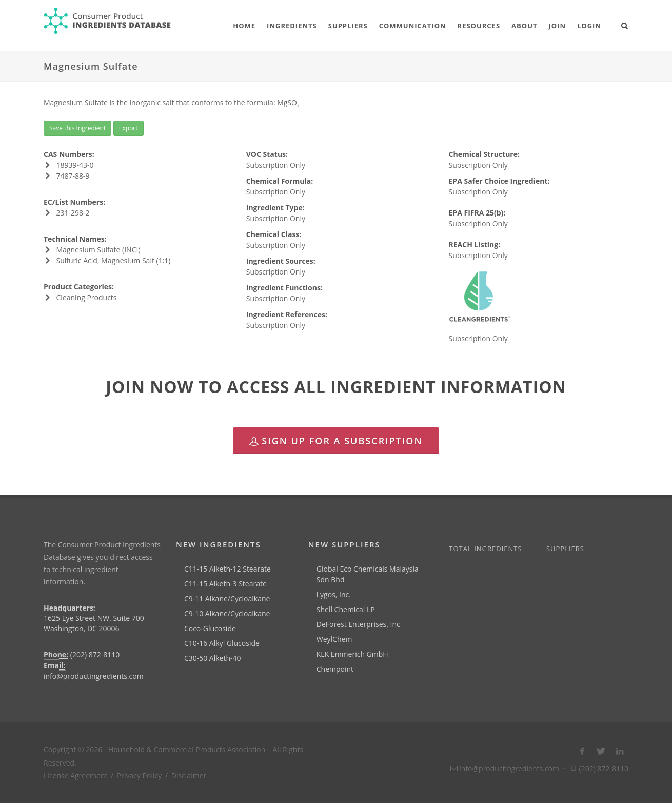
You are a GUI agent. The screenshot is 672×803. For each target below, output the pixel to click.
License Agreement (75, 776)
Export (129, 128)
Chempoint (335, 669)
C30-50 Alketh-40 (213, 658)
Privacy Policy (139, 776)
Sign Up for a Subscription (336, 441)
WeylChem (334, 639)
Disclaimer (189, 776)
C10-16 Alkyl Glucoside (222, 643)
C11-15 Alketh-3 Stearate (225, 584)
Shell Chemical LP (346, 609)
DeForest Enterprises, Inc (358, 624)
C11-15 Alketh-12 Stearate (228, 569)
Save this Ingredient (77, 128)
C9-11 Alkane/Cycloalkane (227, 599)
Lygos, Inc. (334, 594)
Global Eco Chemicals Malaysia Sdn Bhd (368, 574)
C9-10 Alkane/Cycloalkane (227, 613)
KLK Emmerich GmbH (352, 654)
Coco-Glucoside (210, 628)
